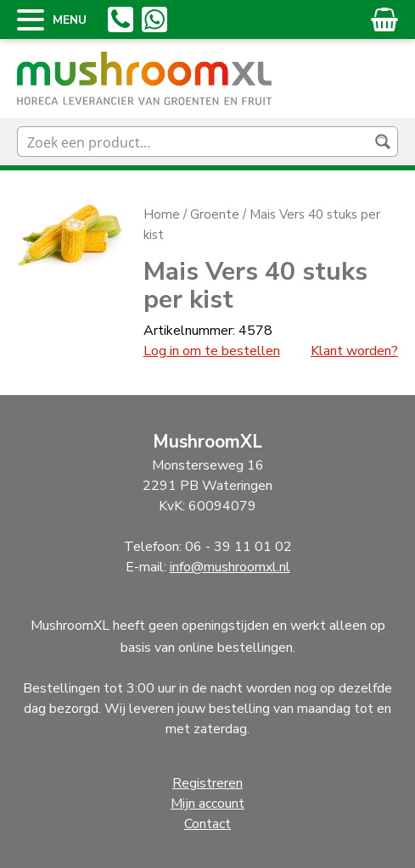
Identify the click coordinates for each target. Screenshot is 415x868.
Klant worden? (354, 351)
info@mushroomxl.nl (230, 567)
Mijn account (207, 804)
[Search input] (194, 142)
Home (162, 214)
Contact (207, 824)
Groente (215, 214)
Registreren (207, 783)
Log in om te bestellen (212, 351)
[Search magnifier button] (383, 142)
